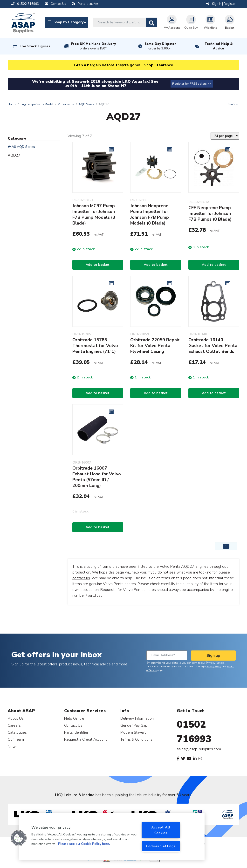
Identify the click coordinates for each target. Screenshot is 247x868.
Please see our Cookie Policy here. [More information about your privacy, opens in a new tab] (84, 844)
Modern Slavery (133, 732)
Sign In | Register (221, 4)
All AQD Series (21, 147)
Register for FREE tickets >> (192, 84)
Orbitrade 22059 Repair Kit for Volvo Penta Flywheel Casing (155, 346)
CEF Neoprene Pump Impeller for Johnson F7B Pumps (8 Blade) (210, 213)
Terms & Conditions (136, 739)
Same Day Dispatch (160, 46)
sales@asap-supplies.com (199, 749)
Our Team (16, 739)
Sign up (213, 656)
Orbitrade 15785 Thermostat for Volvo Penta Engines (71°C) (95, 346)
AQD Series (86, 104)
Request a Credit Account (86, 739)
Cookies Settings (161, 846)
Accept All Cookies (161, 830)
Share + (233, 104)
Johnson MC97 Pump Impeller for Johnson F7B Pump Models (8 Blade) (94, 214)
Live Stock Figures (35, 46)
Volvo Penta (66, 104)
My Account (172, 22)
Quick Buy (191, 22)
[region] (112, 837)
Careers (14, 725)
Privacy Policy (214, 667)
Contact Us (73, 725)
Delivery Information (137, 718)
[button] (19, 838)
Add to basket (98, 265)
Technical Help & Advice (219, 46)
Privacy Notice (215, 663)
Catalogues (17, 732)
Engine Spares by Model (37, 104)
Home (12, 104)
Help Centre (74, 718)
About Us (16, 718)
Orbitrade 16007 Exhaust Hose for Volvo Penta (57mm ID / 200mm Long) (97, 477)
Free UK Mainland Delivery (93, 46)
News (13, 747)
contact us (81, 578)
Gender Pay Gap (134, 725)
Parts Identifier (76, 732)
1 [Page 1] (226, 546)
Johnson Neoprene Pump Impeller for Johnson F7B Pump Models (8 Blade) (150, 214)
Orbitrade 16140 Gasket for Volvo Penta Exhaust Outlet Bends (213, 346)
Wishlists (210, 22)
